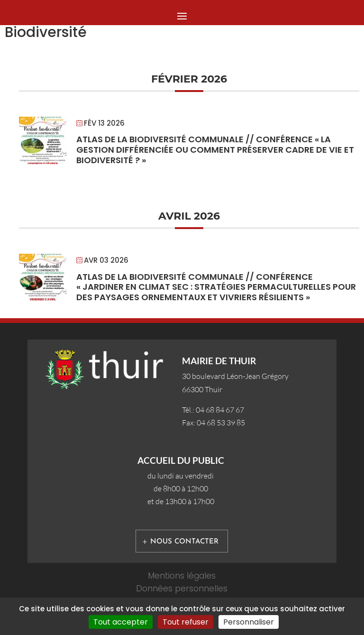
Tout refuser (186, 622)
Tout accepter (121, 622)
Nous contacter (184, 542)
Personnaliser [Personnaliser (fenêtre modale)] (249, 622)
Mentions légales (182, 576)
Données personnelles (182, 589)
